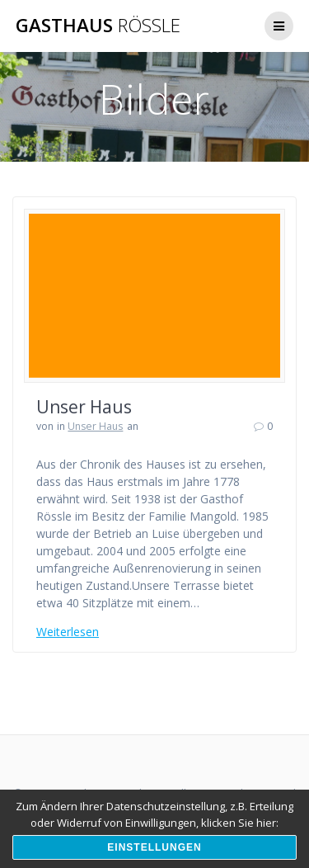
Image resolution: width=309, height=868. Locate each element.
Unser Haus (84, 407)
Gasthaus (98, 26)
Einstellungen (154, 847)
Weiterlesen (68, 632)
